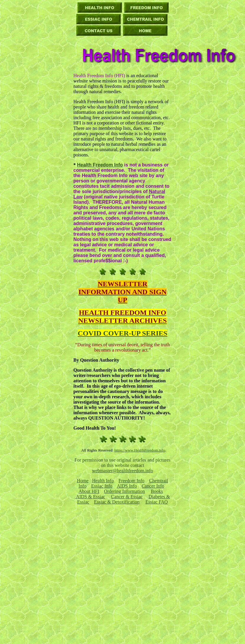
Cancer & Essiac (127, 497)
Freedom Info (131, 481)
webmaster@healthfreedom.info (122, 471)
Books (157, 491)
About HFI (89, 491)
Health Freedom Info (100, 165)
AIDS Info (127, 486)
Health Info (103, 481)
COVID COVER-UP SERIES (123, 333)
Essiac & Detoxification (117, 502)
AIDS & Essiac (90, 497)
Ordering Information (124, 491)
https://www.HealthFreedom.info (140, 450)
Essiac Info (102, 486)
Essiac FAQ (157, 502)
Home (83, 481)
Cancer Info (153, 486)
